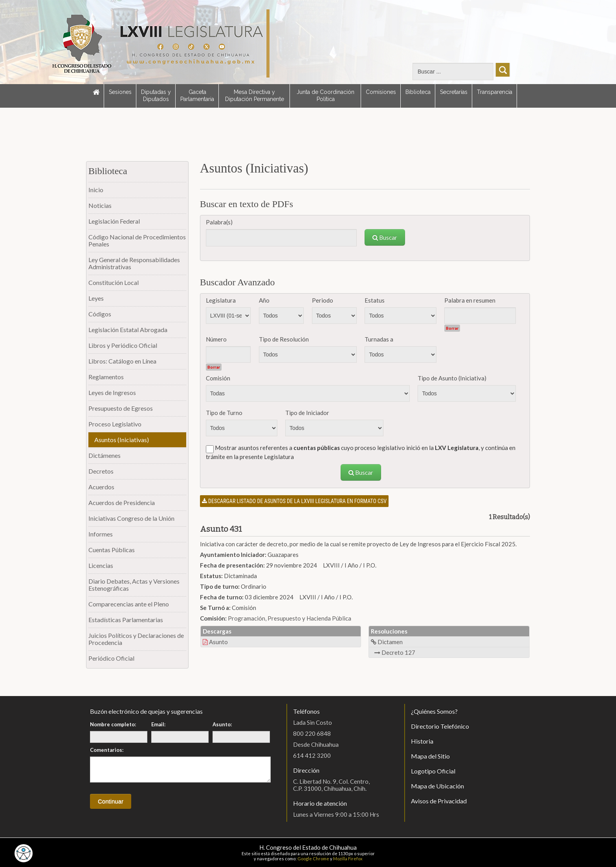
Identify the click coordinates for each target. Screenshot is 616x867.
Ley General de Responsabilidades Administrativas (134, 263)
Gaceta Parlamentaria (197, 96)
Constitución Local (114, 282)
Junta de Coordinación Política (325, 96)
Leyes (96, 298)
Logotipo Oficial (433, 771)
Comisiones (381, 92)
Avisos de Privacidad (439, 801)
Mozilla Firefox (348, 859)
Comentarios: (107, 750)
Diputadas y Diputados (156, 96)
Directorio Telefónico (440, 726)
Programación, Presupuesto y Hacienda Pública (290, 618)
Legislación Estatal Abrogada (128, 330)
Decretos (101, 471)
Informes (101, 534)
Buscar (385, 237)
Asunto (215, 642)
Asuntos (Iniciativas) (122, 440)
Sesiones (120, 92)
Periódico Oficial (111, 658)
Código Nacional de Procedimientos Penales (137, 240)
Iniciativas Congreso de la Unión (131, 518)
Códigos (100, 314)
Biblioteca (418, 92)
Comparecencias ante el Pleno (129, 604)
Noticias (100, 205)
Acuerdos (101, 487)
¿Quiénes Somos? (434, 711)
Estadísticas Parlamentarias (126, 620)
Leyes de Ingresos (112, 392)
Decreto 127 (395, 652)
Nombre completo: (113, 724)
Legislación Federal (114, 221)
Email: (158, 724)
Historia (422, 741)
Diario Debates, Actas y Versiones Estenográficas (134, 585)
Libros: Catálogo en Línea (122, 361)
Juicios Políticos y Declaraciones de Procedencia (136, 639)
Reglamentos (106, 377)
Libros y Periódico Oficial (123, 345)
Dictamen (387, 642)
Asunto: (222, 724)
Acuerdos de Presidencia (122, 502)
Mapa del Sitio (430, 756)
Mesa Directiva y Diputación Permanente (255, 96)
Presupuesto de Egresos (121, 408)
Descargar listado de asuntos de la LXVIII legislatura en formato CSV (294, 501)
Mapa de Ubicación (437, 786)
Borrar (452, 328)
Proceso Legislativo (115, 424)
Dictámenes (104, 455)
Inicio (96, 190)
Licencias (101, 565)
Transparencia (495, 92)
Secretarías (454, 92)
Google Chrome (313, 859)
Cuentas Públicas (112, 550)
